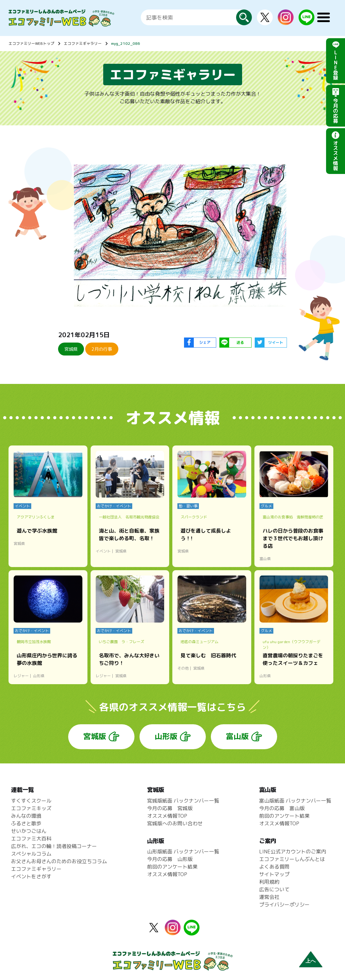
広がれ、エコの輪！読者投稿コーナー (54, 846)
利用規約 (269, 882)
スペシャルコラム (31, 854)
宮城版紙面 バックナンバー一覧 (183, 801)
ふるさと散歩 (26, 823)
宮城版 (95, 736)
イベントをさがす (31, 876)
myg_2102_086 (126, 43)
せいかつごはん (29, 831)
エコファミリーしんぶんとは (292, 859)
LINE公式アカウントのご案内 (293, 852)
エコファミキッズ (31, 808)
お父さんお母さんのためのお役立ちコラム (59, 861)
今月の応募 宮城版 (170, 808)
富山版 (237, 736)
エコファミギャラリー (83, 43)
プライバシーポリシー (284, 905)
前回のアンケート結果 (172, 867)
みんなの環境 (26, 816)
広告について (274, 889)
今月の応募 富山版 (282, 808)
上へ (311, 961)
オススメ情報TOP (167, 816)
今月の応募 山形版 (170, 859)
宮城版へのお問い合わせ (175, 823)
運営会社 (269, 897)
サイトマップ (274, 874)
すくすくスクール (31, 801)
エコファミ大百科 (31, 839)
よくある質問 (274, 867)
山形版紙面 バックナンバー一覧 (183, 852)
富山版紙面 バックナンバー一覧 (295, 801)
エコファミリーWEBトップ (31, 43)
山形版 (166, 736)
